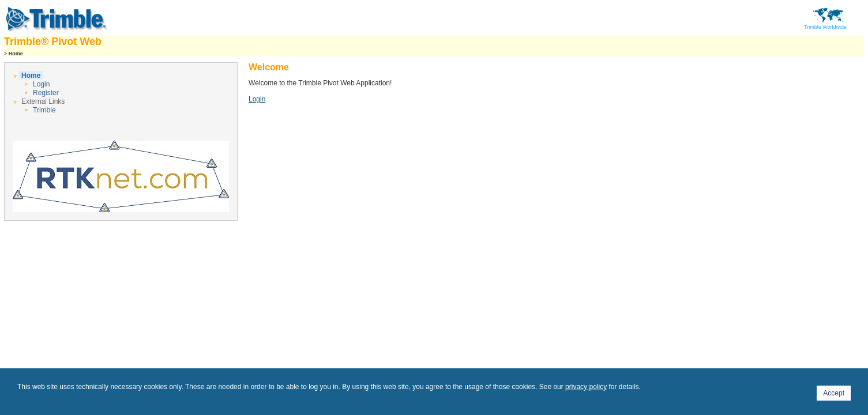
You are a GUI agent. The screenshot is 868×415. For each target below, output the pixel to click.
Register (46, 93)
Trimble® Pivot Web (53, 41)
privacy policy (586, 387)
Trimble (44, 110)
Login (41, 84)
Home (31, 76)
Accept (834, 393)
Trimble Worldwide (825, 25)
